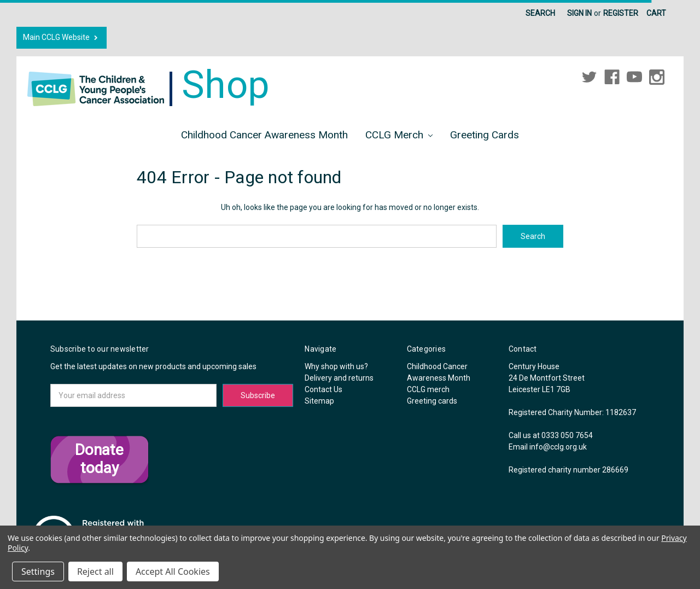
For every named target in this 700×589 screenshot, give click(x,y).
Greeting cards (485, 135)
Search (540, 13)
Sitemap (319, 401)
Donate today (99, 459)
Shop (148, 85)
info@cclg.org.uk (558, 447)
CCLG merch (399, 135)
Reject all (95, 571)
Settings (38, 571)
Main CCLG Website (62, 37)
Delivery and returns (339, 378)
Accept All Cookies (173, 571)
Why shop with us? (336, 366)
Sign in (579, 13)
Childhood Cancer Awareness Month (264, 135)
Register (621, 13)
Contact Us (323, 389)
